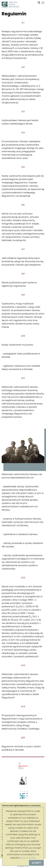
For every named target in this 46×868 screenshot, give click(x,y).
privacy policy (28, 858)
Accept (36, 863)
